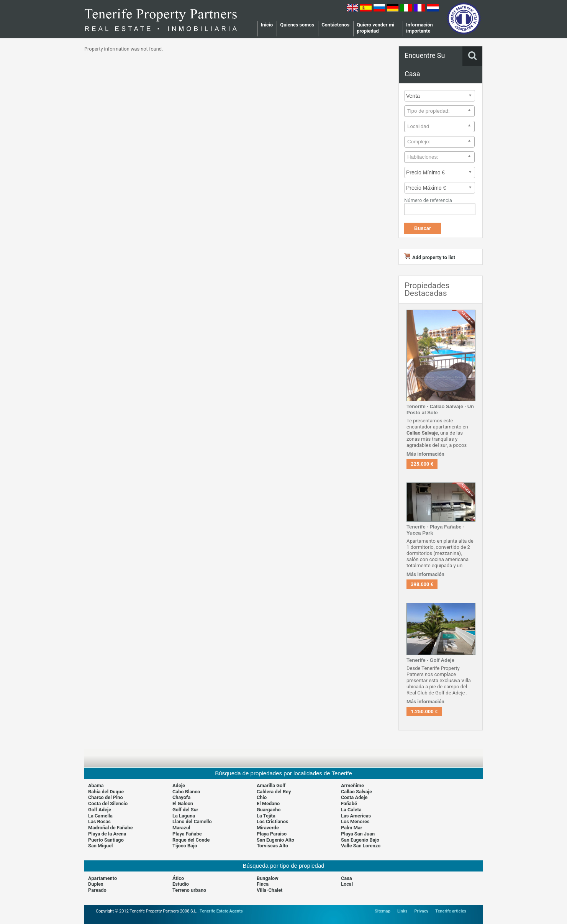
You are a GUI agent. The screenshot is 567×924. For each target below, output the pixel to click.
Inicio (267, 25)
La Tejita (266, 816)
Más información (425, 454)
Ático (178, 878)
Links (402, 911)
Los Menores (355, 821)
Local (347, 884)
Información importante (420, 28)
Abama (96, 785)
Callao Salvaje (356, 792)
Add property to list (430, 257)
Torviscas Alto (272, 846)
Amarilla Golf (271, 785)
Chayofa (181, 797)
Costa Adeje (354, 797)
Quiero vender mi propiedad (375, 28)
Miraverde (268, 828)
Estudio (181, 884)
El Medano (268, 803)
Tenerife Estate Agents (221, 911)
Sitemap (383, 911)
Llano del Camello (192, 821)
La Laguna (184, 816)
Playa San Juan (358, 834)
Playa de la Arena (107, 834)
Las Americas (356, 816)
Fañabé (349, 803)
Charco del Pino (106, 797)
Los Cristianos (272, 821)
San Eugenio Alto (275, 840)
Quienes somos (297, 25)
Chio (262, 797)
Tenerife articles (451, 911)
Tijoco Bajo (185, 846)
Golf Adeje (100, 810)
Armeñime (352, 785)
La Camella (100, 816)
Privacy (421, 911)
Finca (263, 884)
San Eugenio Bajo (360, 840)
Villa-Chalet (270, 890)
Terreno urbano (189, 890)
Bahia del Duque (106, 792)
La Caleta (351, 810)
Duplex (96, 884)
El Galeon (183, 803)
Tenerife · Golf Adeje (430, 660)
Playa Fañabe (187, 834)
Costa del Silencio (108, 803)
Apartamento (102, 878)
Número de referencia (428, 200)
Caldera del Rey (274, 792)
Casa (347, 878)
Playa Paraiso (272, 834)
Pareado (97, 890)
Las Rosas (99, 821)
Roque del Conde (191, 840)
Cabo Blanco (186, 792)
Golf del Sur (185, 810)
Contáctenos (335, 25)
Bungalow (268, 878)
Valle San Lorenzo (361, 846)
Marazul (181, 828)
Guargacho (269, 810)
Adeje (179, 785)
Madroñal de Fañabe (111, 828)
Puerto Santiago (106, 840)
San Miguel (100, 846)
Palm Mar (352, 828)
